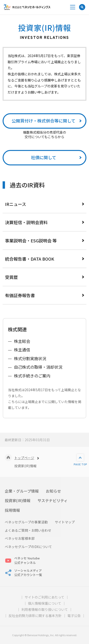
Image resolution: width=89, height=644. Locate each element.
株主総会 (22, 341)
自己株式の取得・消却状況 (38, 367)
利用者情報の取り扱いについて (45, 609)
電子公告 (74, 616)
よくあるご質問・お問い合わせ (28, 530)
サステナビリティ (53, 500)
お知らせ (53, 491)
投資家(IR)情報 (18, 500)
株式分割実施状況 (30, 358)
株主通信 (22, 350)
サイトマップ (65, 522)
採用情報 (12, 510)
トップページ (24, 458)
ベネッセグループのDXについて (28, 547)
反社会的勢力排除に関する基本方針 (35, 616)
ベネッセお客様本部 (20, 538)
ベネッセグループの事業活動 (26, 522)
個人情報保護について (45, 603)
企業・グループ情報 (22, 491)
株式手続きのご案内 (32, 376)
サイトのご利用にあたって (44, 597)
